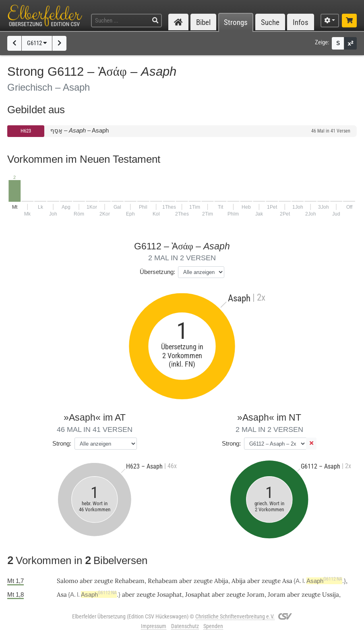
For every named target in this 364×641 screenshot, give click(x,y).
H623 (26, 131)
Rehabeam (130, 581)
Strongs (236, 22)
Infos (301, 22)
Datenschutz (185, 626)
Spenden (213, 626)
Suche (270, 22)
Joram (256, 594)
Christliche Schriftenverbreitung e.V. (235, 616)
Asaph (324, 581)
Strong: (62, 443)
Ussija (331, 594)
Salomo (67, 581)
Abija (221, 581)
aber (86, 581)
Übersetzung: (157, 272)
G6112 (37, 43)
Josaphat (170, 594)
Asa (287, 581)
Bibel (203, 22)
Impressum (154, 626)
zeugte (104, 581)
